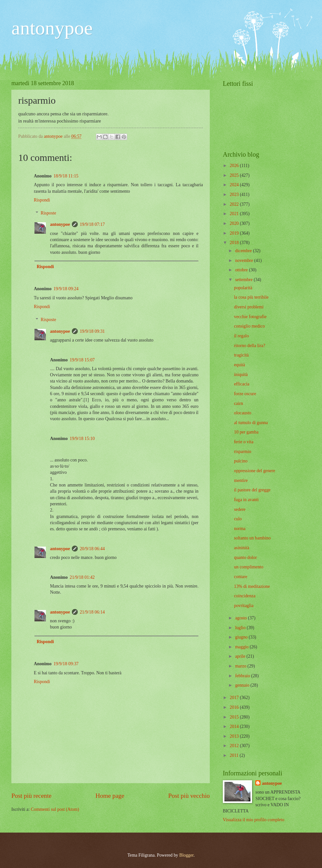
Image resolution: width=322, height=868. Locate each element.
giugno (242, 637)
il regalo (241, 336)
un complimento (248, 567)
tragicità (241, 355)
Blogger (186, 855)
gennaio (243, 685)
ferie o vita (244, 442)
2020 (235, 223)
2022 (235, 204)
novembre (245, 260)
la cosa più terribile (251, 297)
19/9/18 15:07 (82, 360)
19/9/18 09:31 (92, 331)
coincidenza (245, 596)
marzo (241, 666)
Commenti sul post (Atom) (55, 809)
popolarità (243, 288)
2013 (235, 736)
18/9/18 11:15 (66, 176)
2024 (235, 185)
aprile (241, 656)
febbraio (243, 676)
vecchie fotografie (250, 317)
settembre (244, 280)
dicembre (244, 251)
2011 (235, 755)
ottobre (242, 270)
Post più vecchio (189, 796)
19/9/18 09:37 (66, 664)
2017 (235, 698)
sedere (240, 509)
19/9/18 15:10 (82, 439)
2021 (235, 214)
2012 (235, 746)
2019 (235, 233)
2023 (235, 194)
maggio (242, 647)
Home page (110, 796)
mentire (241, 480)
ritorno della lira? (249, 346)
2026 (235, 166)
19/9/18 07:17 (92, 224)
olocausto (242, 413)
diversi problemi (249, 307)
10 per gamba (246, 432)
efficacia (241, 384)
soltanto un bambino (252, 538)
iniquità (241, 375)
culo (238, 519)
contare (241, 577)
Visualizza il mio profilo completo (254, 820)
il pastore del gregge (252, 490)
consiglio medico (249, 326)
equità (239, 365)
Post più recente (31, 796)
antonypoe (52, 28)
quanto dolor (245, 557)
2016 (235, 707)
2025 (235, 175)
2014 (235, 726)
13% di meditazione (252, 586)
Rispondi (42, 200)
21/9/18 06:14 (92, 612)
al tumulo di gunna (251, 423)
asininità (241, 548)
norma (240, 529)
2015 (235, 717)
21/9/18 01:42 (82, 577)
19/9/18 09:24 (66, 289)
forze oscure (245, 394)
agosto (241, 618)
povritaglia (244, 606)
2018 (235, 243)
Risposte (48, 213)
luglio (241, 628)
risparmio (242, 452)
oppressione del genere (254, 471)
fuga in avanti (246, 500)
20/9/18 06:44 (92, 549)
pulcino (241, 461)
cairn (238, 403)
